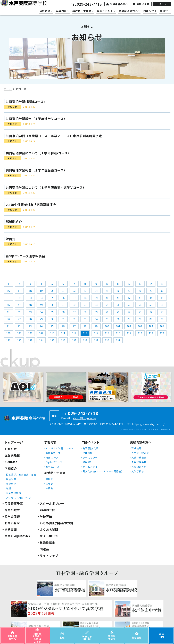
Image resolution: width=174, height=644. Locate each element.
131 (118, 340)
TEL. (86, 5)
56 (118, 305)
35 (52, 298)
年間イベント (90, 442)
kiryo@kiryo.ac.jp (84, 418)
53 (85, 305)
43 (140, 298)
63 (30, 312)
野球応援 (88, 453)
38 (85, 298)
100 (107, 326)
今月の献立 (12, 510)
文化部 (49, 484)
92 (19, 326)
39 (96, 298)
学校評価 (46, 517)
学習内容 (50, 442)
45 (162, 298)
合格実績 (11, 529)
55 (107, 305)
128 (85, 340)
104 (151, 326)
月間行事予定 (14, 503)
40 (107, 298)
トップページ (14, 442)
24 (96, 291)
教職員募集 (47, 543)
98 (85, 326)
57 (129, 305)
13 (140, 284)
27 (129, 291)
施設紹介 (11, 484)
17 (19, 291)
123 (30, 340)
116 (118, 333)
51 (63, 305)
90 (162, 319)
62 (19, 312)
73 (140, 312)
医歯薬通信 (12, 455)
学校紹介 (11, 468)
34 (41, 298)
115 (107, 333)
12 (129, 284)
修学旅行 (88, 462)
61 (8, 312)
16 (8, 291)
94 (41, 326)
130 (107, 340)
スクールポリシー (52, 503)
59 (151, 305)
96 (63, 326)
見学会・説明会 (140, 453)
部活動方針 (47, 510)
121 (8, 340)
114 (96, 333)
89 (151, 319)
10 (107, 284)
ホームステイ (90, 467)
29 (151, 291)
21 (63, 291)
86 (118, 319)
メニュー (164, 4)
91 (8, 326)
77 (19, 319)
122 (19, 340)
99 (96, 326)
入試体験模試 (139, 457)
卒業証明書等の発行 (18, 536)
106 (8, 333)
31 (8, 298)
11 (118, 284)
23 (85, 291)
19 (41, 291)
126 (63, 340)
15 (162, 284)
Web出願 (137, 448)
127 (74, 340)
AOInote (11, 462)
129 (96, 340)
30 (162, 291)
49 (41, 305)
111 (63, 333)
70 (107, 312)
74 (151, 312)
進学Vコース (53, 467)
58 (140, 305)
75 (162, 312)
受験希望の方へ (119, 4)
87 (129, 319)
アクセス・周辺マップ (19, 498)
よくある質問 (49, 529)
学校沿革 (11, 479)
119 (151, 333)
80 (52, 319)
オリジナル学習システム (60, 448)
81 (63, 319)
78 (30, 319)
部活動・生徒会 (55, 473)
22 (74, 291)
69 (96, 312)
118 (140, 333)
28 (140, 291)
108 (30, 333)
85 (107, 319)
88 (140, 319)
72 (129, 312)
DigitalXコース (54, 462)
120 (162, 333)
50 (52, 305)
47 (19, 305)
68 (85, 312)
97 (74, 326)
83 (85, 319)
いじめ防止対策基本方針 (57, 523)
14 (151, 284)
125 (52, 340)
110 (52, 333)
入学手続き (138, 471)
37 (74, 298)
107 (19, 333)
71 (118, 312)
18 (30, 291)
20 (52, 291)
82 (74, 319)
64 (41, 312)
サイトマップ (49, 556)
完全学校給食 (14, 493)
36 (63, 298)
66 (63, 312)
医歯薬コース (53, 453)
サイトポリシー (50, 536)
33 (30, 298)
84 (96, 319)
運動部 (49, 479)
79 (41, 319)
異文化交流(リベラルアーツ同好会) (102, 471)
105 (162, 326)
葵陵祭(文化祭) (91, 448)
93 (30, 326)
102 (129, 326)
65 (52, 312)
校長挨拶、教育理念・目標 (21, 475)
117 (129, 333)
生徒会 (49, 488)
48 (30, 305)
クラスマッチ (90, 457)
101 (118, 326)
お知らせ (11, 449)
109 (41, 333)
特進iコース (52, 457)
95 (52, 326)
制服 (9, 488)
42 (129, 298)
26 (118, 291)
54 (96, 305)
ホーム (8, 89)
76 (8, 319)
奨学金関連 (12, 517)
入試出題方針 (139, 467)
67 (74, 312)
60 (162, 305)
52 (74, 305)
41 (118, 298)
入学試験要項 (139, 462)
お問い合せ (143, 4)
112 (74, 333)
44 (151, 298)
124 (41, 340)
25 (107, 291)
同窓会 (44, 549)
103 (140, 326)
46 (8, 305)
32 (19, 298)
